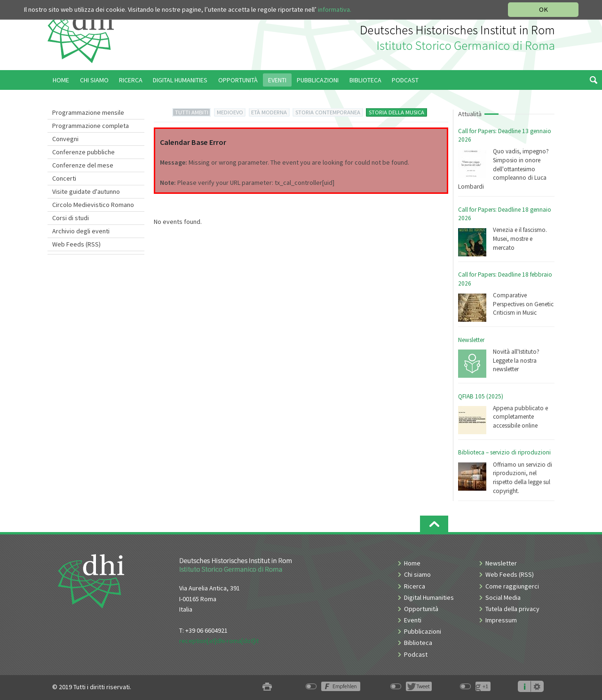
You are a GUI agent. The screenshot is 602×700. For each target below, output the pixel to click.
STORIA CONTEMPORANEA (328, 112)
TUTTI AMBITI (192, 112)
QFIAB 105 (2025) (481, 396)
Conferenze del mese (83, 165)
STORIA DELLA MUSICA (396, 112)
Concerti (64, 178)
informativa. (335, 9)
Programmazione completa (91, 126)
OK (543, 9)
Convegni (65, 139)
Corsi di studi (71, 218)
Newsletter (471, 340)
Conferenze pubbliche (83, 152)
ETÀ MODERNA (269, 112)
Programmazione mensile (88, 112)
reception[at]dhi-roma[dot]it (219, 641)
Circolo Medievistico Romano (93, 205)
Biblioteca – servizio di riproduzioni (504, 452)
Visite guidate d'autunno (86, 191)
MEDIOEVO (230, 112)
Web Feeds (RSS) (76, 244)
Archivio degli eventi (81, 231)
